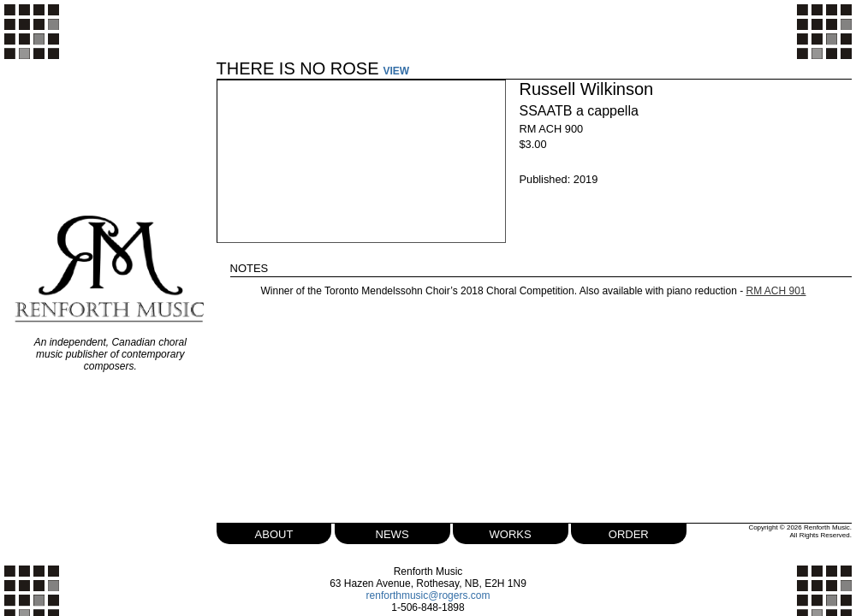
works (511, 533)
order (629, 533)
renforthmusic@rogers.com (428, 595)
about (274, 533)
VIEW (397, 71)
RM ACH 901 (776, 291)
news (392, 533)
